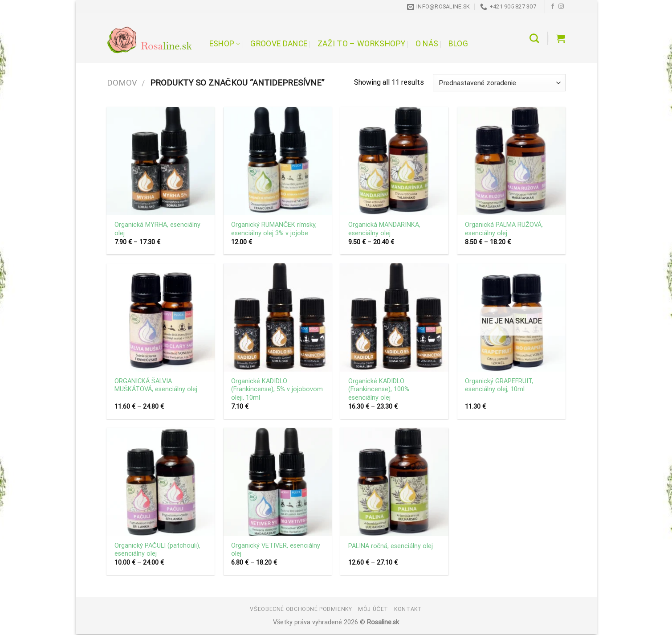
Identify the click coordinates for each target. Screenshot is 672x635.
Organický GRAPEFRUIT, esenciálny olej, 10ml (499, 385)
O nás (427, 44)
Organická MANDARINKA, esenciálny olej (384, 229)
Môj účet (373, 609)
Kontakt (408, 609)
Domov (122, 83)
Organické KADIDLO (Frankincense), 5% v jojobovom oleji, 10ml (277, 389)
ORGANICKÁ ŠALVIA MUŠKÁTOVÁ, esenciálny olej (156, 385)
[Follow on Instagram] (561, 7)
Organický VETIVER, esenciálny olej (276, 550)
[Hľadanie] (534, 38)
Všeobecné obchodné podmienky (301, 609)
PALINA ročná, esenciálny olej (391, 546)
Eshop (225, 44)
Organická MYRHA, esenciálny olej (157, 229)
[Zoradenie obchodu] (499, 83)
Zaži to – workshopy (361, 44)
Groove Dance (279, 44)
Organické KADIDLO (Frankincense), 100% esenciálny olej (379, 389)
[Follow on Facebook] (553, 7)
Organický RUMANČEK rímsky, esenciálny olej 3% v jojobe (274, 229)
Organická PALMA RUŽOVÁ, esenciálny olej (504, 229)
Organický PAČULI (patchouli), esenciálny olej (157, 550)
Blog (458, 44)
